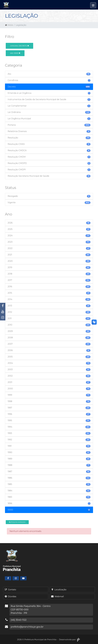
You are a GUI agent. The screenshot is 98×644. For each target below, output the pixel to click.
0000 (15, 53)
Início (9, 25)
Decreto (19, 46)
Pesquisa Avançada (17, 522)
